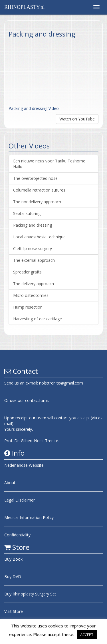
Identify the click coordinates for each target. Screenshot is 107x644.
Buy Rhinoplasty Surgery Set (30, 594)
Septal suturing (27, 213)
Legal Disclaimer (20, 500)
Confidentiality (17, 535)
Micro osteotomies (31, 295)
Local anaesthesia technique (39, 237)
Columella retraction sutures (39, 190)
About (10, 483)
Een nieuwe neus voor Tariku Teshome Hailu (49, 164)
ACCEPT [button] (87, 635)
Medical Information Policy (29, 517)
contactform (37, 400)
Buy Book (13, 559)
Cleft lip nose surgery (33, 248)
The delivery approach (34, 284)
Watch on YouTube (77, 119)
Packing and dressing (33, 225)
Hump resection (28, 307)
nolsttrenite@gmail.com (61, 383)
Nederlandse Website (24, 465)
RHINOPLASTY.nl (24, 7)
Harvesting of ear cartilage (38, 319)
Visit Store (14, 611)
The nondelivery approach (37, 202)
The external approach (34, 260)
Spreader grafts (27, 272)
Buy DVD (13, 576)
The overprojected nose (35, 178)
